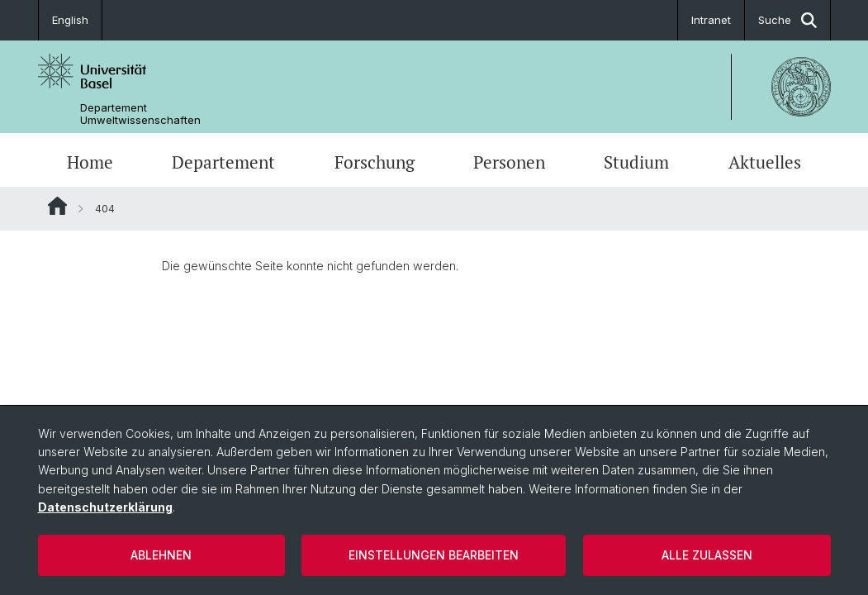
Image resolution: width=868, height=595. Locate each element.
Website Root (57, 206)
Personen (509, 162)
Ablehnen (161, 555)
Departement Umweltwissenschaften (140, 114)
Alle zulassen (707, 555)
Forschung (375, 162)
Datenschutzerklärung (105, 507)
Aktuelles (765, 162)
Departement (223, 162)
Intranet (711, 20)
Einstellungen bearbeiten (434, 555)
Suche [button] (787, 20)
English (70, 20)
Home (90, 162)
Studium (636, 162)
